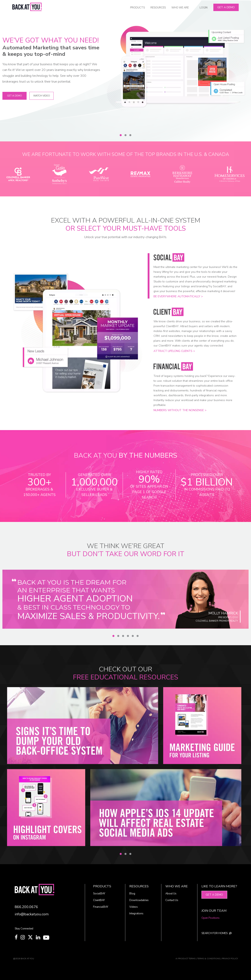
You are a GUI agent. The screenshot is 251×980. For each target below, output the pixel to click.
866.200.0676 (26, 907)
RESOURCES (158, 8)
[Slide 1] (121, 135)
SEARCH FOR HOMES (216, 933)
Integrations (136, 914)
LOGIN (204, 8)
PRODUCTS (137, 8)
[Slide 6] (138, 636)
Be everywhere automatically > (178, 296)
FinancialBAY (101, 907)
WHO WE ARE (180, 8)
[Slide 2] (125, 135)
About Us (171, 894)
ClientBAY (99, 900)
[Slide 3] (130, 135)
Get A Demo (226, 7)
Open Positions (211, 918)
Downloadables (139, 900)
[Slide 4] (128, 636)
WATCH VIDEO (42, 96)
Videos (134, 907)
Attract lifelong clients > (174, 351)
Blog (132, 894)
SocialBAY (99, 894)
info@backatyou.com (32, 914)
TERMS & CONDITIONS (209, 959)
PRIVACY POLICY (230, 959)
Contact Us (172, 900)
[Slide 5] (133, 636)
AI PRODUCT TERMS (185, 959)
